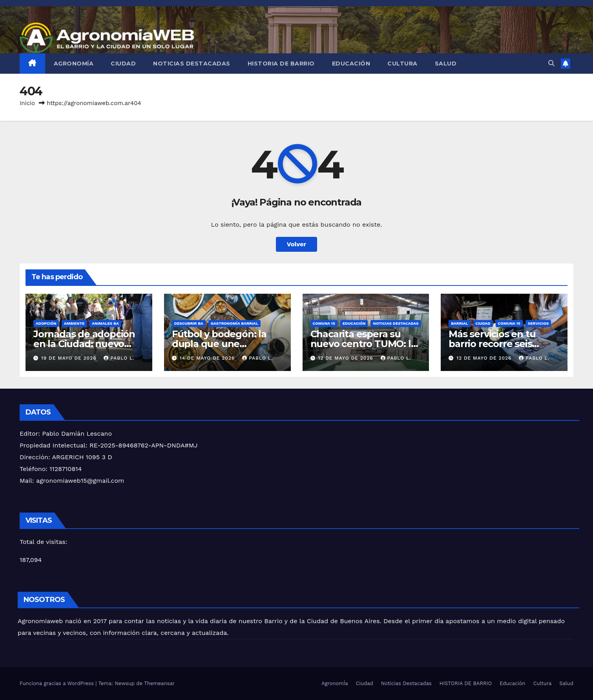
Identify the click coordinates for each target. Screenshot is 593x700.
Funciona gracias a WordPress (57, 683)
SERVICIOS (538, 323)
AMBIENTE (74, 323)
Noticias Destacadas (192, 64)
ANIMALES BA (105, 323)
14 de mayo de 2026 (208, 358)
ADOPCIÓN (46, 323)
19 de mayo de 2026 (70, 358)
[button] (551, 63)
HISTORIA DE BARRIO (281, 64)
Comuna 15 (324, 323)
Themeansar (159, 683)
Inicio (27, 103)
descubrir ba (189, 323)
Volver (297, 244)
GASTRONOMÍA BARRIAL (234, 323)
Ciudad (123, 64)
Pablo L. (119, 358)
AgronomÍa (74, 64)
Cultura (402, 64)
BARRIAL (459, 323)
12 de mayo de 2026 (346, 358)
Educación (351, 64)
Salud (446, 64)
